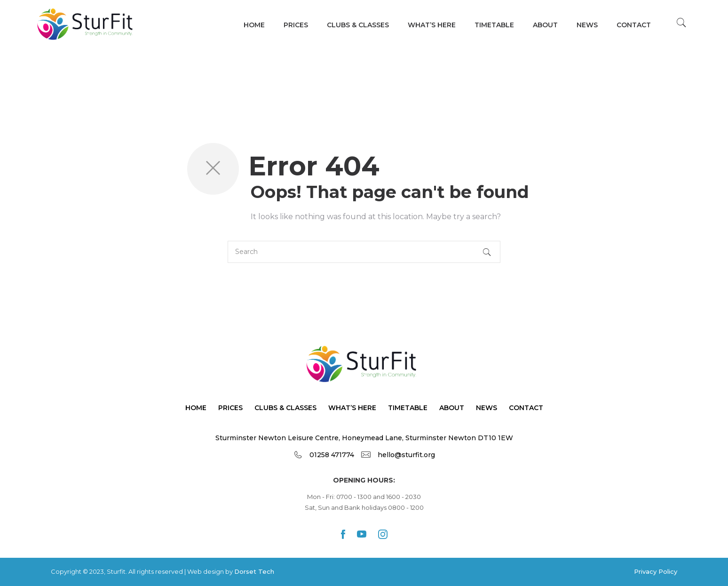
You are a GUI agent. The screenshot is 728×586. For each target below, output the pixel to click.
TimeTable (408, 408)
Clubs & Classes (358, 25)
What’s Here (352, 408)
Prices (296, 25)
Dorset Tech (254, 571)
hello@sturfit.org (406, 455)
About (545, 25)
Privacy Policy (656, 571)
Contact (634, 25)
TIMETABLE (494, 25)
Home (254, 25)
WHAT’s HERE (432, 25)
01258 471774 (332, 455)
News (587, 25)
